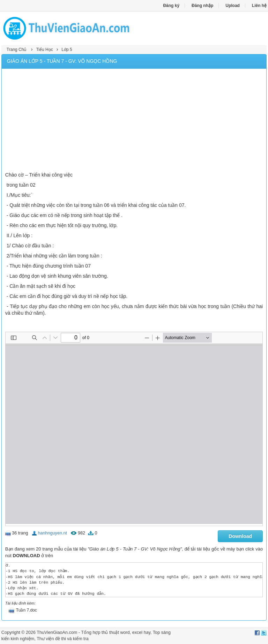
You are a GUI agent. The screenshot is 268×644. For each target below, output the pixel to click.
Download (240, 536)
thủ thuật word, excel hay (126, 632)
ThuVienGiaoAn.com (57, 632)
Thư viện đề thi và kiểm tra (63, 639)
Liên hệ (259, 6)
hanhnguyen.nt (53, 533)
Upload (233, 6)
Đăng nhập (202, 6)
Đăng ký (171, 6)
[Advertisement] (134, 121)
